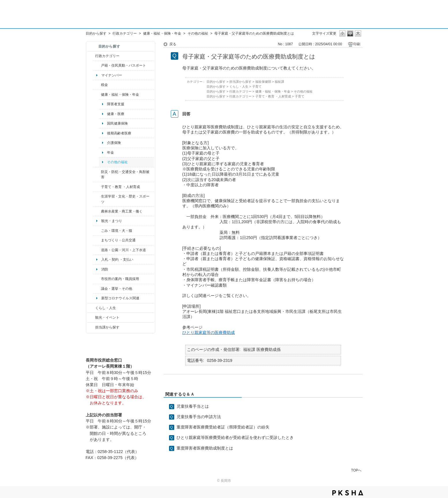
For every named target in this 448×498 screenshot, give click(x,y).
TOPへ (356, 470)
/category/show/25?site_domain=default (97, 175)
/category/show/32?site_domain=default (97, 279)
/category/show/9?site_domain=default (91, 327)
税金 (104, 85)
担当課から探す (107, 327)
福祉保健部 (263, 82)
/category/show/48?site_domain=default (97, 187)
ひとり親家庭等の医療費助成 (209, 332)
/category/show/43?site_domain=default (97, 199)
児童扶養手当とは (193, 406)
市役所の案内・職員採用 (120, 279)
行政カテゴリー (125, 33)
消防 (105, 269)
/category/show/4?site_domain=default (97, 95)
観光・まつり (112, 221)
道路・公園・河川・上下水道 (123, 250)
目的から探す (96, 33)
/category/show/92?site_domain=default (97, 85)
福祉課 (279, 82)
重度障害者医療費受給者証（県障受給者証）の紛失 (223, 427)
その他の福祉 (198, 33)
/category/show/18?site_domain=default (91, 317)
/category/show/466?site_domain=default (97, 289)
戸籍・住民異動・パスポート (123, 65)
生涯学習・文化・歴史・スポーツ (125, 199)
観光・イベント (107, 317)
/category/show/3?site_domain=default (91, 56)
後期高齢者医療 (119, 133)
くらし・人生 (106, 308)
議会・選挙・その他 (117, 289)
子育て (257, 87)
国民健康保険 (117, 123)
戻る (173, 44)
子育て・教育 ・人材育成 (120, 187)
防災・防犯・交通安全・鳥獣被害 (125, 174)
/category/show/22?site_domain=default (97, 231)
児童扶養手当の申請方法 (199, 417)
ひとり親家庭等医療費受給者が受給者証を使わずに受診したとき (235, 437)
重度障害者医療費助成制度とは (205, 448)
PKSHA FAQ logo (348, 493)
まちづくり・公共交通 (118, 240)
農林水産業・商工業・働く (122, 211)
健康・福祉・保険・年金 (162, 33)
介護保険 (114, 143)
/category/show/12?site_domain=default (91, 308)
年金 (110, 153)
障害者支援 (116, 104)
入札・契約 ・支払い (117, 260)
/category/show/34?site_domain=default (97, 211)
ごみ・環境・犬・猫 (117, 231)
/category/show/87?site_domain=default (97, 250)
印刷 (357, 44)
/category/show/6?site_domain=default (97, 240)
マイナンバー (112, 75)
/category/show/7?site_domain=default (97, 65)
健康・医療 (116, 114)
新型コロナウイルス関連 (120, 298)
